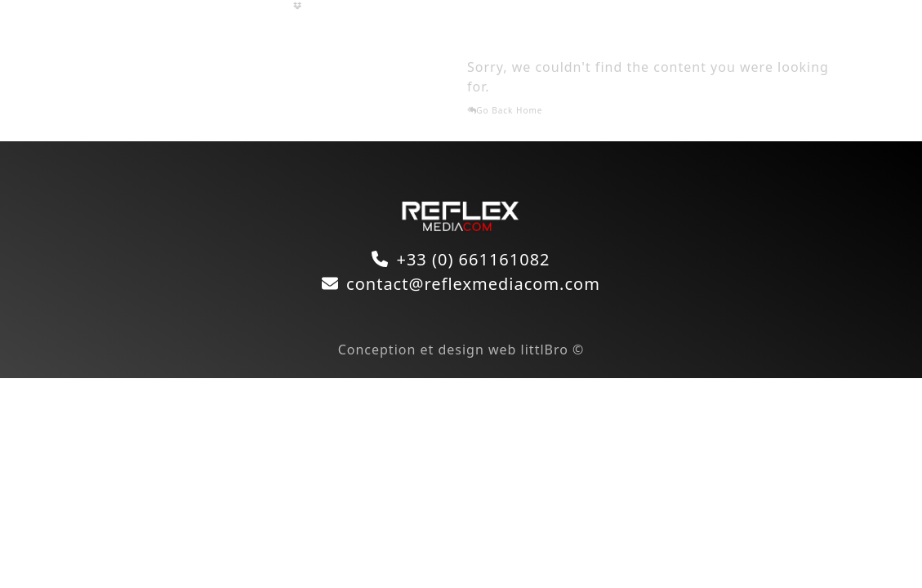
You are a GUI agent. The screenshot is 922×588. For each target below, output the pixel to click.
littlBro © (553, 350)
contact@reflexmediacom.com (473, 284)
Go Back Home (505, 110)
